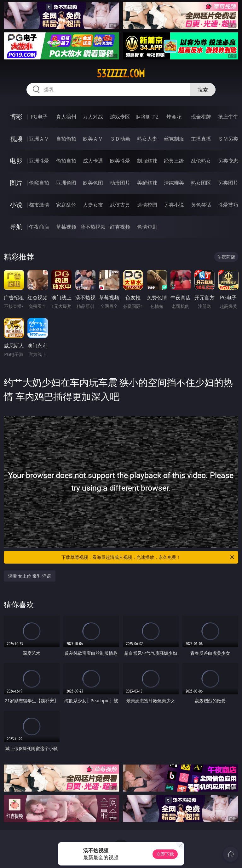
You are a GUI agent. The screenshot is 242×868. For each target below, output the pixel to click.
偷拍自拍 (66, 161)
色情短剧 (147, 227)
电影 (16, 161)
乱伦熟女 (201, 161)
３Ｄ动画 (120, 139)
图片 (16, 183)
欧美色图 (93, 183)
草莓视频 (66, 227)
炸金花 (174, 117)
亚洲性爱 (39, 161)
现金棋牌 (201, 117)
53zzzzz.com (121, 74)
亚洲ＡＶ (39, 139)
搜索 (203, 90)
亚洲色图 (66, 183)
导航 (16, 227)
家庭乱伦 (66, 205)
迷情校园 (147, 205)
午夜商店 (39, 227)
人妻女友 (93, 205)
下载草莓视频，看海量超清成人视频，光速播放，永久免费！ (148, 557)
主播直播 (201, 139)
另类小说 (174, 205)
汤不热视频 (93, 227)
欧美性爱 (120, 161)
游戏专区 (120, 117)
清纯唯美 (174, 183)
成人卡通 (93, 161)
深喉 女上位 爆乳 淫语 (30, 576)
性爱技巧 (228, 205)
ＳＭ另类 (228, 139)
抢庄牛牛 (228, 117)
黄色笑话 (201, 205)
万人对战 (93, 117)
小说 (16, 205)
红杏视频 (120, 227)
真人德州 (66, 117)
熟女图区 (201, 183)
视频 (16, 139)
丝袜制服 (174, 139)
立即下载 (165, 854)
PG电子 (39, 117)
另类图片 (228, 183)
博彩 (16, 117)
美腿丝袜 (147, 183)
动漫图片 (120, 183)
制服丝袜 (147, 161)
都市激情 (39, 205)
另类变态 (228, 161)
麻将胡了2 (147, 117)
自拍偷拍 (66, 139)
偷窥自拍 (39, 183)
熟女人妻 (147, 139)
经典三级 (174, 161)
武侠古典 (120, 205)
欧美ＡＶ (93, 139)
